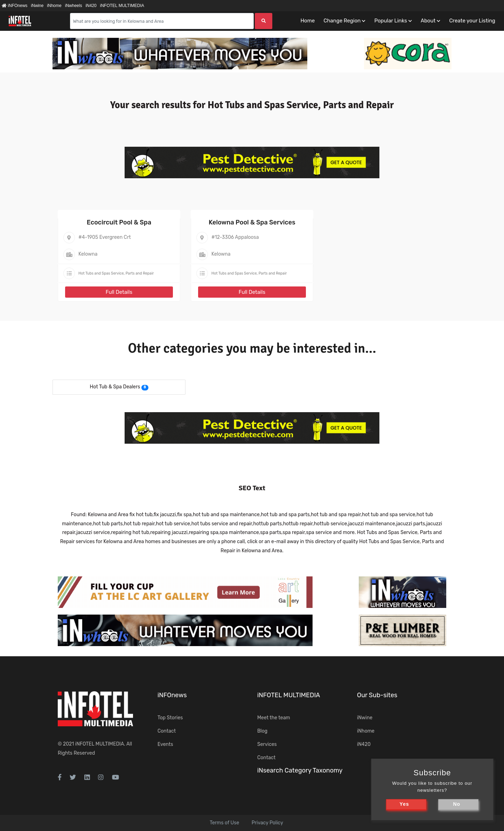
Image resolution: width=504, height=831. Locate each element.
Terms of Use (224, 823)
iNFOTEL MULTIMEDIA (122, 6)
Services (267, 744)
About (428, 21)
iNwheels (74, 6)
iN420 (91, 6)
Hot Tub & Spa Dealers (115, 387)
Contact (167, 731)
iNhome (54, 6)
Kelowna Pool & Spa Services (252, 222)
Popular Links (390, 21)
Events (165, 744)
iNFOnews (15, 6)
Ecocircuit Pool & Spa (119, 222)
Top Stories (170, 718)
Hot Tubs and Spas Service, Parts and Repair (116, 273)
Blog (262, 731)
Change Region (342, 21)
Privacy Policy (267, 823)
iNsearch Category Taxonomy (300, 770)
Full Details (119, 292)
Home (307, 21)
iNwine (37, 6)
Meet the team (274, 718)
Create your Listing (472, 21)
